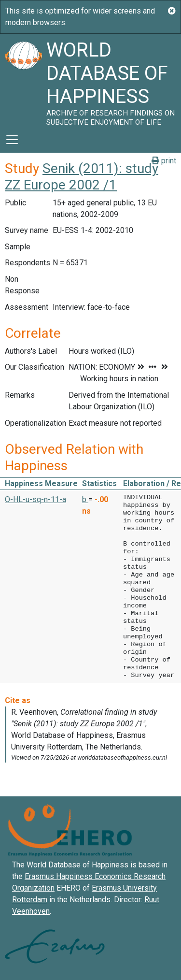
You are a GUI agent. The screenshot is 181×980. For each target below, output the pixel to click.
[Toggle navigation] (12, 140)
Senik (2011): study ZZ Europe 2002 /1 (82, 177)
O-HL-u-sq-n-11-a (35, 499)
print (164, 161)
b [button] (85, 499)
